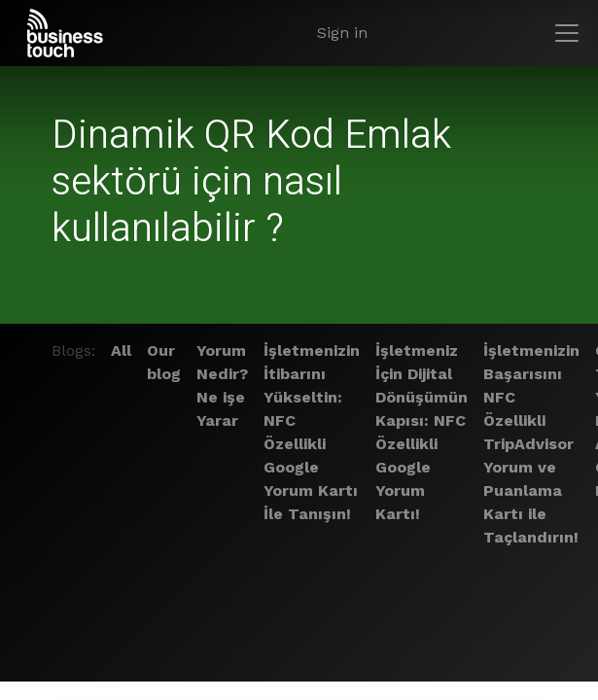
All (121, 350)
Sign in (342, 33)
